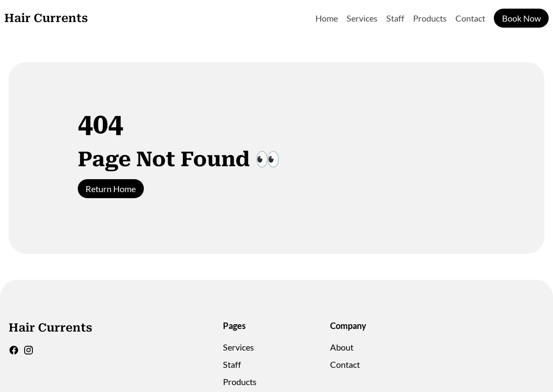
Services (362, 18)
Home (327, 18)
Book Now (521, 18)
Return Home (111, 189)
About (342, 347)
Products (430, 18)
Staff (395, 18)
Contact (470, 18)
